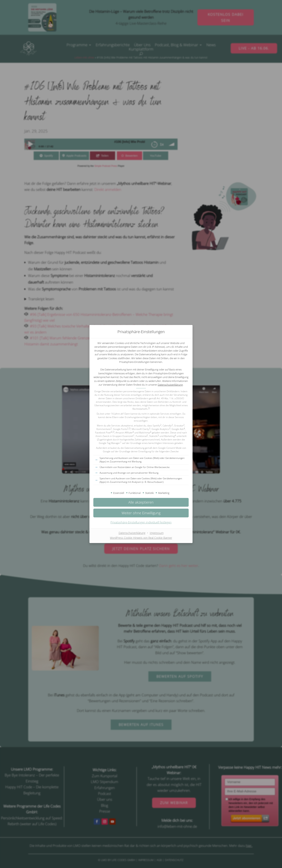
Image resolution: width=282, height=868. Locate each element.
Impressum (157, 533)
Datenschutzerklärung (170, 385)
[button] (141, 502)
